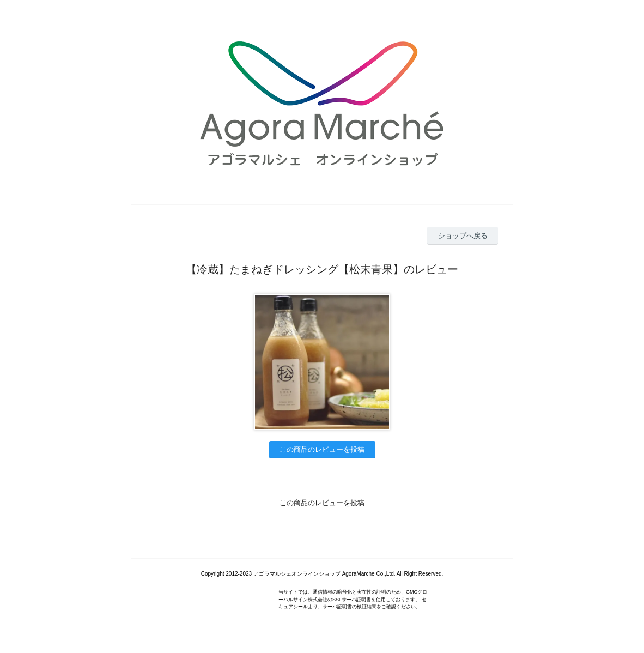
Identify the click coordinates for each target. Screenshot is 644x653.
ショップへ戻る (463, 236)
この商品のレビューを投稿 (322, 449)
